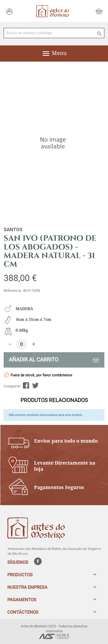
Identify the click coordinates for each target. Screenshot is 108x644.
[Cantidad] (22, 344)
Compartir (26, 386)
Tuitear (35, 386)
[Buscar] (54, 33)
